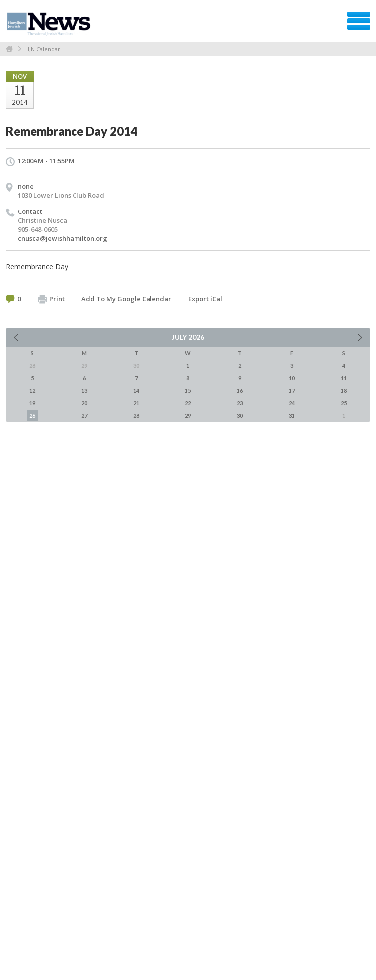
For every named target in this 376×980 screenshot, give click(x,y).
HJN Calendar (43, 49)
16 (240, 390)
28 (136, 415)
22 (188, 403)
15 (188, 390)
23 (240, 403)
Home (9, 49)
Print (51, 299)
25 (344, 403)
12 (32, 390)
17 (292, 390)
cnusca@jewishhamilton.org (63, 238)
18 (344, 390)
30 (240, 415)
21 (136, 403)
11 (344, 378)
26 (32, 415)
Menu (359, 21)
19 (32, 403)
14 (136, 390)
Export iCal (205, 299)
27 (84, 415)
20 (84, 403)
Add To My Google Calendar (126, 299)
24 (292, 403)
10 (292, 378)
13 (84, 390)
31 (292, 415)
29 (188, 415)
